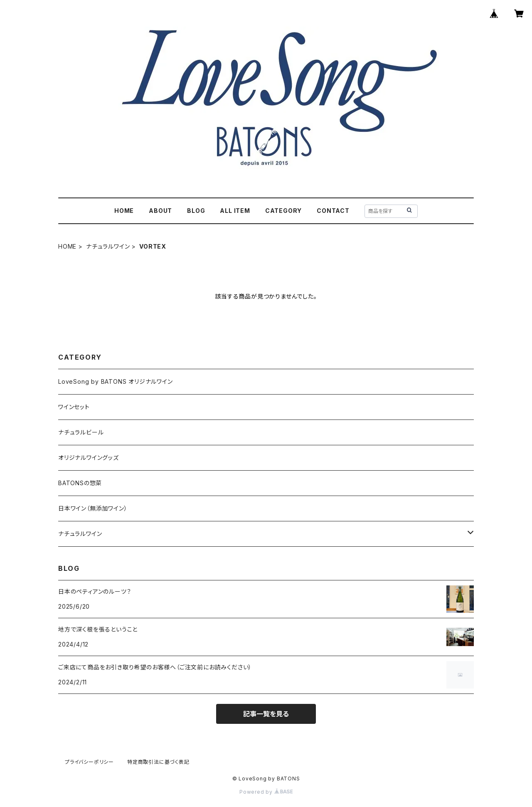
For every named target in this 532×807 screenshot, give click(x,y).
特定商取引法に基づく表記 (158, 762)
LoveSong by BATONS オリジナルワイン (116, 381)
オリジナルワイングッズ (89, 458)
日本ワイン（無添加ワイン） (93, 508)
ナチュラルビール (81, 432)
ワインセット (74, 407)
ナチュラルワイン (108, 246)
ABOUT (160, 211)
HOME (124, 211)
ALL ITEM (235, 211)
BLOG (196, 211)
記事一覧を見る (266, 714)
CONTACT (333, 211)
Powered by (266, 792)
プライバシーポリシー (89, 762)
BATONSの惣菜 (80, 483)
